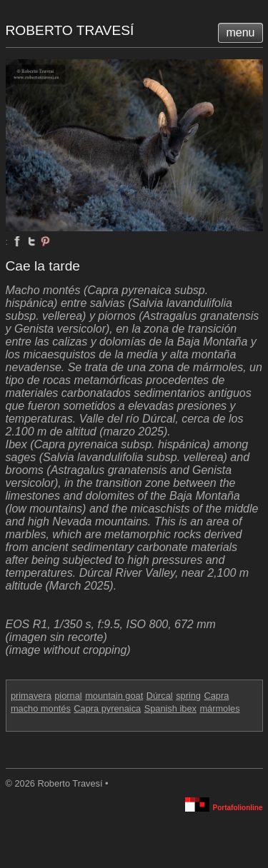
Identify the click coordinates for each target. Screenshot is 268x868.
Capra (216, 696)
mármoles (219, 708)
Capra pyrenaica (107, 708)
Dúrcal (160, 696)
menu (240, 32)
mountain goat (114, 696)
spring (188, 696)
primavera (31, 696)
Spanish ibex (170, 708)
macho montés (41, 708)
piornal (68, 696)
